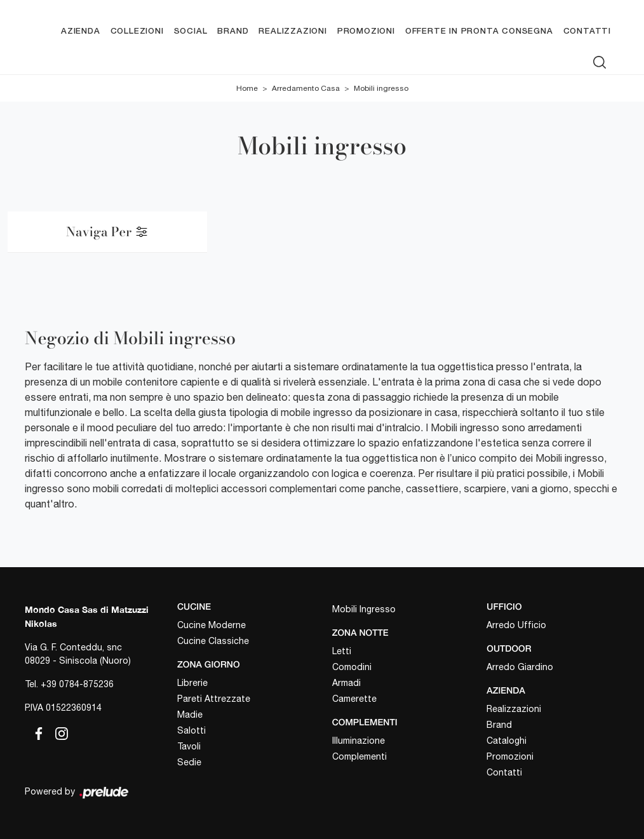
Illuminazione (359, 741)
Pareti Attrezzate (214, 699)
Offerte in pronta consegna (479, 31)
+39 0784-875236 (77, 684)
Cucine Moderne (211, 625)
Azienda (81, 31)
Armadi (346, 683)
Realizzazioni (292, 31)
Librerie (192, 683)
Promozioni (366, 31)
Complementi (359, 756)
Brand (233, 31)
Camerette (354, 699)
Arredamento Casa (306, 88)
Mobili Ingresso (364, 609)
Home (247, 88)
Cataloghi (506, 741)
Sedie (189, 762)
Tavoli (189, 746)
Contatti (587, 31)
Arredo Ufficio (516, 625)
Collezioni (137, 31)
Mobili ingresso (381, 88)
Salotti (191, 730)
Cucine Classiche (213, 641)
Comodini (352, 667)
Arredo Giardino (520, 667)
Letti (342, 651)
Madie (190, 715)
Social (191, 31)
